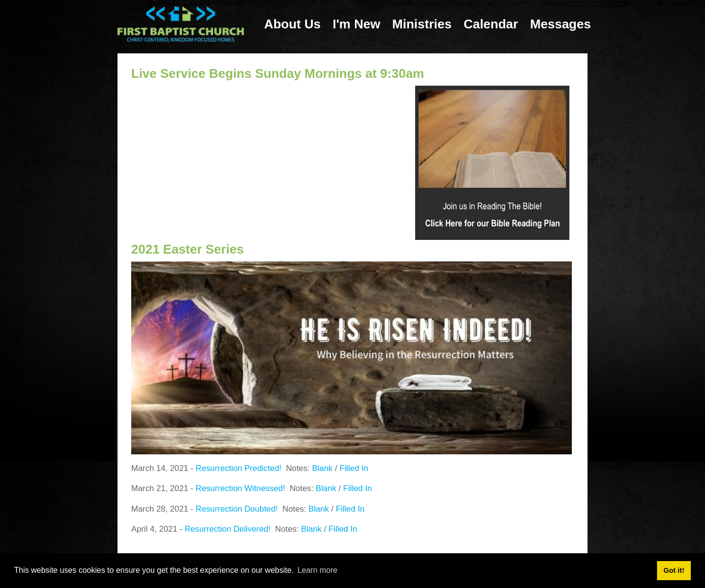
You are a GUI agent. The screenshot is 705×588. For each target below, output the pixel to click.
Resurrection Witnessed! (241, 488)
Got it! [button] (674, 570)
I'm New (356, 24)
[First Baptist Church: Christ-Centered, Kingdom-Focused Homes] (181, 24)
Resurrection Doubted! (237, 509)
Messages (561, 24)
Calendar (491, 24)
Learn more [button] (317, 570)
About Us (292, 24)
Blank (322, 468)
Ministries (422, 24)
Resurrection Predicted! (239, 468)
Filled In (354, 468)
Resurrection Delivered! (227, 529)
